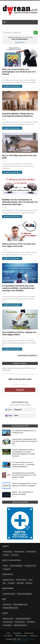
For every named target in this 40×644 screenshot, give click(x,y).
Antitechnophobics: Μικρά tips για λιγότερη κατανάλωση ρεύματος (18, 115)
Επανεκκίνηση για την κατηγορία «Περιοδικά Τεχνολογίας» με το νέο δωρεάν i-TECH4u (24, 475)
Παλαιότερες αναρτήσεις (27, 355)
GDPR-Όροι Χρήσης (21, 636)
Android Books (19, 552)
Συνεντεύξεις (7, 625)
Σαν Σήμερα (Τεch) (30, 566)
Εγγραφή (20, 390)
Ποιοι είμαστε (8, 636)
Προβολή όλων (20, 42)
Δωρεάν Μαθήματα (16, 566)
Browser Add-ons (9, 580)
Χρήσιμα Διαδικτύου (20, 625)
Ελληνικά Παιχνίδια (9, 594)
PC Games (11, 583)
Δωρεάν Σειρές (8, 622)
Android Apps (7, 552)
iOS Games (15, 555)
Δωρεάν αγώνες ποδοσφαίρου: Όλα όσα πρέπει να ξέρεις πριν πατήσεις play (25, 441)
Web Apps (20, 583)
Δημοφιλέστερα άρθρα (23, 619)
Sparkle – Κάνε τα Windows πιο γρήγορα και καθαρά (23, 493)
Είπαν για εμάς (29, 633)
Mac (4, 583)
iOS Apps (6, 555)
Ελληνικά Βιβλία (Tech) (20, 604)
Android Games (31, 552)
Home (8, 633)
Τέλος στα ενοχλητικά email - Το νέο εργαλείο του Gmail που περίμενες (24, 484)
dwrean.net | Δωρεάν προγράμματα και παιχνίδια (23, 640)
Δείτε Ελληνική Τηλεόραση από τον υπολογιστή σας (24, 432)
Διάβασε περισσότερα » (12, 86)
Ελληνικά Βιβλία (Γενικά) (10, 608)
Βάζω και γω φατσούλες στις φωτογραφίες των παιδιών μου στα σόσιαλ (19, 72)
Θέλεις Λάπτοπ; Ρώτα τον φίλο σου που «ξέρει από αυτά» (19, 245)
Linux (30, 580)
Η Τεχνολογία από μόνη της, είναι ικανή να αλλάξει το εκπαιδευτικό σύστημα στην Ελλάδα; (18, 288)
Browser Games (21, 580)
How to (5, 566)
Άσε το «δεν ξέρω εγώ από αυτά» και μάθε (19, 157)
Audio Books (7, 604)
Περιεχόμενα (17, 633)
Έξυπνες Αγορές (8, 619)
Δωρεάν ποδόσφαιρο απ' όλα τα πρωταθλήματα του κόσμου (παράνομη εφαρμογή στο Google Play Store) (24, 453)
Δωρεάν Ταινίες (20, 622)
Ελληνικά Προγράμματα (25, 594)
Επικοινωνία (34, 636)
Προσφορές (31, 622)
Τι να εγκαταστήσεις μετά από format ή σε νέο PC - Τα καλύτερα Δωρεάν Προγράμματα (23, 464)
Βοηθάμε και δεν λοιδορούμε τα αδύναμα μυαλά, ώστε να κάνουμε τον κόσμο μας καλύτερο (20, 202)
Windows (29, 583)
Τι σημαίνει (7, 569)
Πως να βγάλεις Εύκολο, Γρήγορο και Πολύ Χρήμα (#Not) (19, 333)
